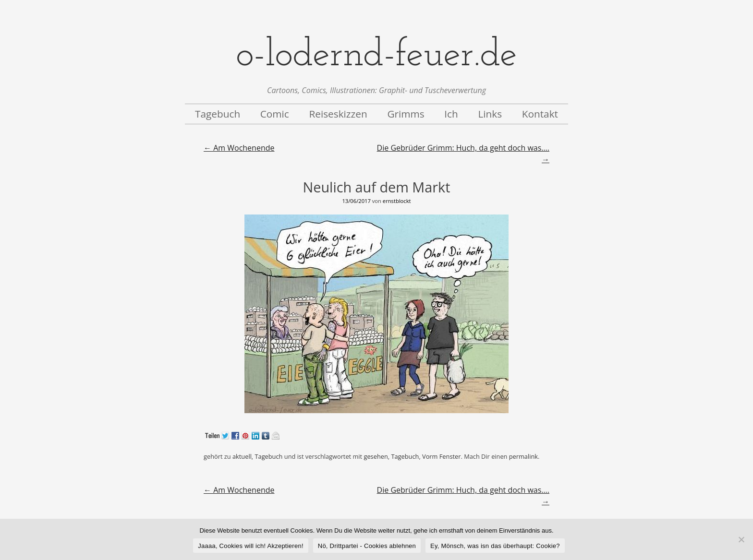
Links (490, 114)
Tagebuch (218, 114)
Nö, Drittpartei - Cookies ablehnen (367, 546)
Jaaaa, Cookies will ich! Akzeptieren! (251, 546)
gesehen (376, 456)
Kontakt (540, 114)
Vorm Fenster (441, 456)
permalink (523, 456)
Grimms (406, 114)
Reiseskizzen (338, 114)
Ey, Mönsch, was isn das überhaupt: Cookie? (495, 546)
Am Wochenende (239, 148)
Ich (451, 114)
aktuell (242, 456)
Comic (275, 114)
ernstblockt (397, 201)
